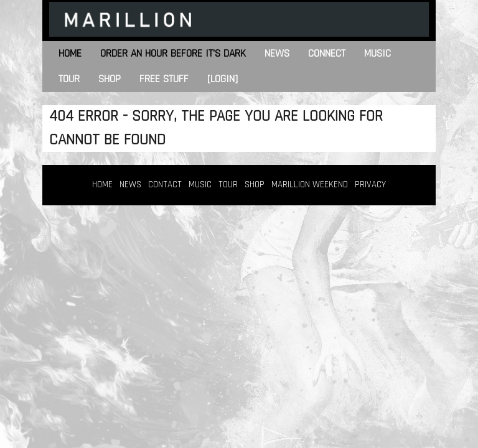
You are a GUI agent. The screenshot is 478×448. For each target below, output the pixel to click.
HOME (102, 184)
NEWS (130, 184)
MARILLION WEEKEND (310, 184)
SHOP (255, 184)
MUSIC (200, 184)
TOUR (228, 184)
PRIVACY (370, 184)
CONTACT (165, 184)
